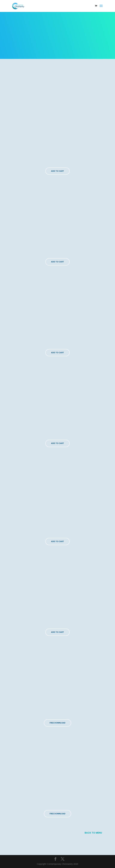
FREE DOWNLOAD (57, 723)
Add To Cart (57, 171)
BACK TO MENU (93, 833)
